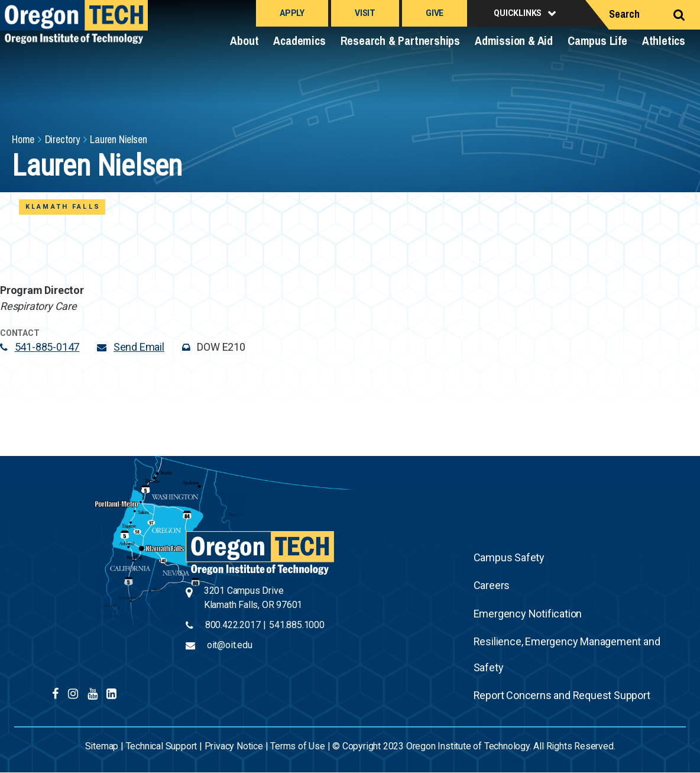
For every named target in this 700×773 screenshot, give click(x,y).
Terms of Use (298, 746)
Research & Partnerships (400, 41)
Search (624, 14)
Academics (299, 41)
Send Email (139, 347)
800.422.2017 (233, 625)
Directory (62, 139)
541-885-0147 (47, 347)
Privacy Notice (234, 746)
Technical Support (162, 746)
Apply (292, 13)
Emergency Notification (528, 614)
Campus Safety (509, 557)
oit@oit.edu (230, 645)
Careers (492, 585)
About (244, 41)
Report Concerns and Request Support (562, 695)
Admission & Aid (514, 41)
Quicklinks (518, 13)
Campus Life (597, 41)
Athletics (664, 41)
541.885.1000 (297, 625)
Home (23, 139)
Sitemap (102, 746)
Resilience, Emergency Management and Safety (567, 654)
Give (435, 13)
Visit (365, 13)
